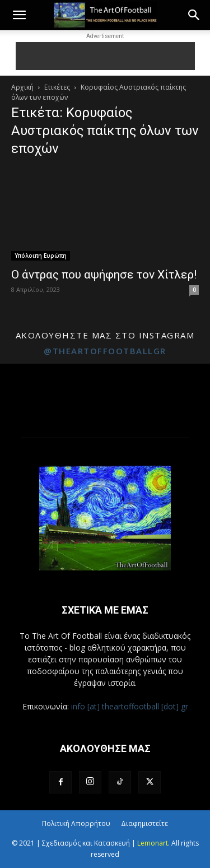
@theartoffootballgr (105, 351)
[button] (19, 15)
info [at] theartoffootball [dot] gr (130, 706)
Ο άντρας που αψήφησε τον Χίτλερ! (104, 275)
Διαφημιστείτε (144, 823)
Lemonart (153, 843)
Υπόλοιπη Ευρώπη (41, 256)
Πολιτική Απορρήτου (76, 823)
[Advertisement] (105, 56)
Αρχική (22, 87)
